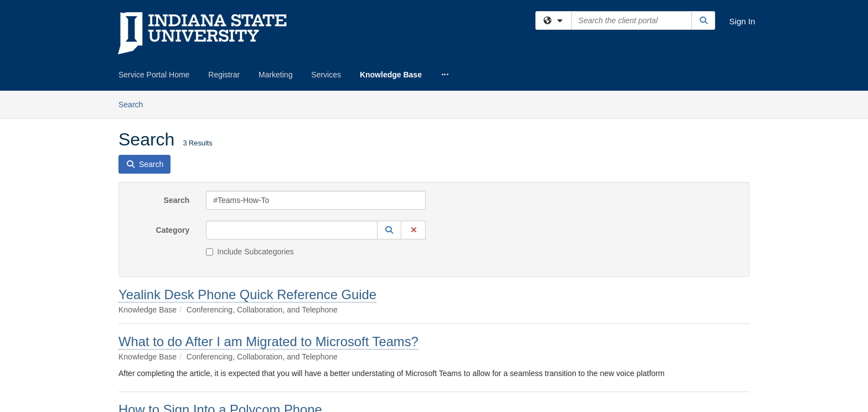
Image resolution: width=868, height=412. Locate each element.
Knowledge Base (391, 75)
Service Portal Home (154, 75)
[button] (389, 230)
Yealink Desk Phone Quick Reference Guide (247, 294)
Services (326, 75)
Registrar (224, 75)
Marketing (275, 75)
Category (173, 230)
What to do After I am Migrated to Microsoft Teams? (268, 341)
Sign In (742, 21)
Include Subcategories (250, 252)
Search (135, 104)
